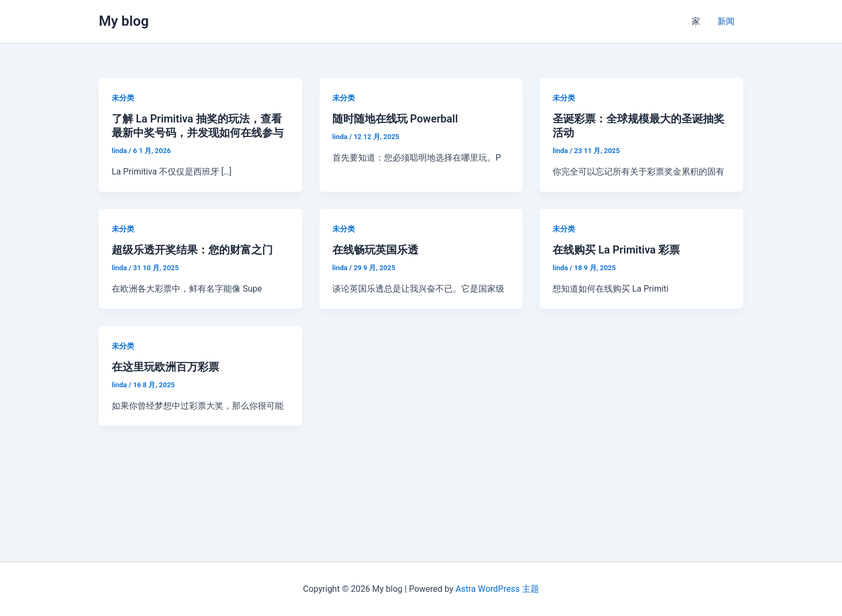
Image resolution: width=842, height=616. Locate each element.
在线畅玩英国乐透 (375, 250)
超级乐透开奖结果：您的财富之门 (192, 250)
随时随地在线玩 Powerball (395, 119)
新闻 (726, 21)
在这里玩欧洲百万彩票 (165, 367)
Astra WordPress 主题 (497, 589)
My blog (124, 21)
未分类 (123, 98)
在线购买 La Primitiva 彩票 (616, 250)
